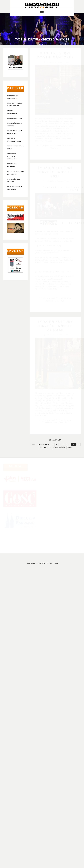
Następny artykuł (59, 447)
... (68, 444)
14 (50, 447)
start (33, 444)
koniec (70, 447)
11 (78, 444)
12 (40, 447)
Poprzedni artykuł (44, 444)
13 (45, 447)
